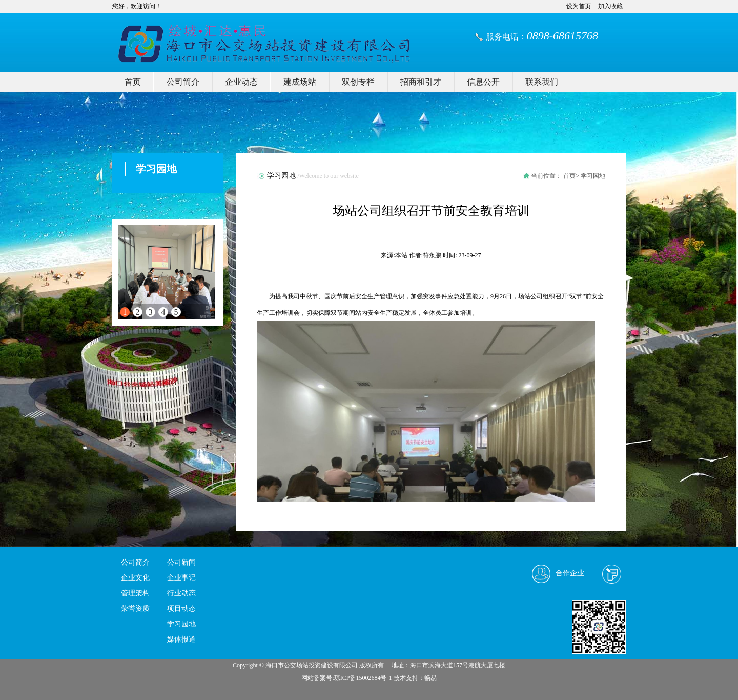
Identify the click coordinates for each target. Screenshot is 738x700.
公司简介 (183, 82)
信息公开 (483, 82)
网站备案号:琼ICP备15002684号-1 (346, 678)
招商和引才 (421, 82)
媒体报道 (181, 639)
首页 (133, 82)
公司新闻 (181, 562)
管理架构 (135, 593)
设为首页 (579, 6)
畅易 (430, 678)
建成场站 (300, 82)
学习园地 (181, 624)
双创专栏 (358, 82)
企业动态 (241, 82)
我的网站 (210, 36)
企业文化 (135, 578)
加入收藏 (610, 6)
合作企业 (570, 573)
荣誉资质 (135, 608)
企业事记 (181, 578)
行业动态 (181, 593)
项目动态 (181, 608)
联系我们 (542, 82)
